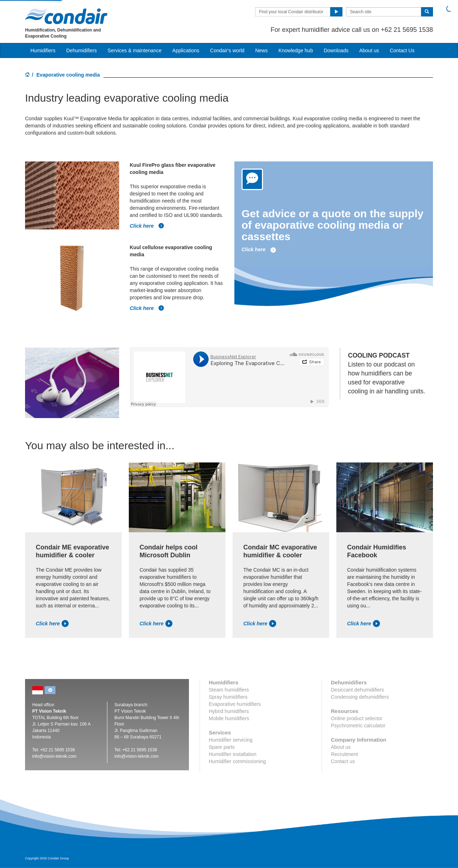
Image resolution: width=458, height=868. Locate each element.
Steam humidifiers (229, 690)
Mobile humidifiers (229, 718)
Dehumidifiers (82, 50)
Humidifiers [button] (43, 50)
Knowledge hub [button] (296, 50)
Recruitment (344, 754)
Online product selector (357, 718)
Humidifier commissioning (238, 761)
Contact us (343, 761)
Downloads (336, 50)
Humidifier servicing (231, 740)
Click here (147, 226)
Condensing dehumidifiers (360, 697)
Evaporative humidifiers (235, 704)
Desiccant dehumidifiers (358, 690)
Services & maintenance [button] (135, 50)
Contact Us (402, 50)
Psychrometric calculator (358, 726)
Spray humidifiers (228, 697)
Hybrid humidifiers (229, 711)
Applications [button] (186, 50)
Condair (66, 16)
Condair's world (227, 50)
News (261, 50)
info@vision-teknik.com (54, 756)
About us (369, 50)
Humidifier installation (233, 754)
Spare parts (222, 747)
